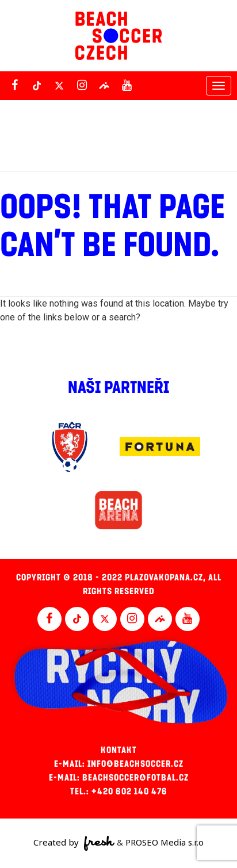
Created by (74, 843)
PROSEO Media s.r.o (165, 842)
